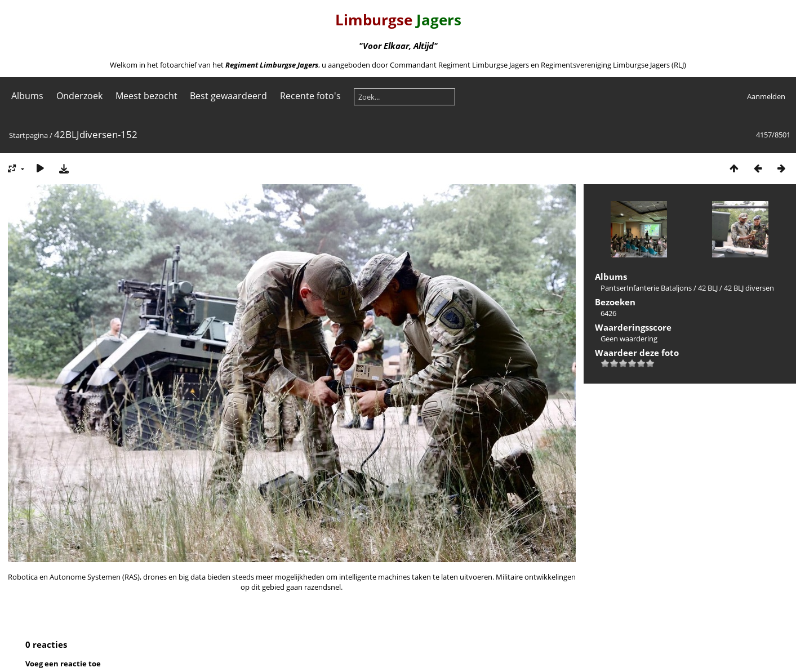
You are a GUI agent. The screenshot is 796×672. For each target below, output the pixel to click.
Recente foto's (310, 96)
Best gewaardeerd (228, 96)
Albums (27, 96)
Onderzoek (79, 96)
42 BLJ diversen (749, 288)
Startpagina (28, 135)
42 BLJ (708, 288)
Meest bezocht (146, 96)
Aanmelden (766, 96)
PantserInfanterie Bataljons (646, 288)
